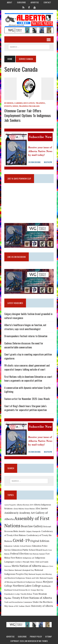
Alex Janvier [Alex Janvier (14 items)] (42, 508)
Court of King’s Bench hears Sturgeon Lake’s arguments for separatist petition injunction (26, 408)
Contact (47, 2)
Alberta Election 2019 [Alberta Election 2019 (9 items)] (25, 505)
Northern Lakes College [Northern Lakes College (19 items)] (27, 586)
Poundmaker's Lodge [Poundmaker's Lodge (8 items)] (12, 594)
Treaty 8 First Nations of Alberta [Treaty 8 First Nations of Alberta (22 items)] (32, 598)
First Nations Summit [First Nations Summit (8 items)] (37, 554)
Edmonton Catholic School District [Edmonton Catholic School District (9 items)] (18, 546)
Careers (18, 103)
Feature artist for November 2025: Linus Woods (27, 399)
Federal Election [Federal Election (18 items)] (19, 554)
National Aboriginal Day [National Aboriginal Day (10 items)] (24, 570)
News (15, 106)
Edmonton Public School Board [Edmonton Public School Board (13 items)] (27, 550)
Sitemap (48, 637)
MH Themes (43, 641)
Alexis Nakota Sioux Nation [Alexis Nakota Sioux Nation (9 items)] (24, 509)
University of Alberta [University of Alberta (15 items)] (42, 606)
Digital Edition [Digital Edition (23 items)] (40, 541)
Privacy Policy (36, 637)
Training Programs (29, 106)
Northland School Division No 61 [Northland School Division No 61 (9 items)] (17, 590)
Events (8, 106)
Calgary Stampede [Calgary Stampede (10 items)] (33, 531)
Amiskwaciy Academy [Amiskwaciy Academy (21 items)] (17, 513)
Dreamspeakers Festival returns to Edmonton (26, 336)
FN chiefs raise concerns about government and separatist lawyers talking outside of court (27, 367)
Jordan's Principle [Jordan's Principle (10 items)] (22, 562)
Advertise (35, 2)
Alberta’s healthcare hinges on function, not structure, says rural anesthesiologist (25, 327)
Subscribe (21, 2)
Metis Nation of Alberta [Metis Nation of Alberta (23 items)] (26, 566)
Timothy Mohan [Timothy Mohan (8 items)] (26, 594)
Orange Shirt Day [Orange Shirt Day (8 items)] (37, 590)
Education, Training (34, 103)
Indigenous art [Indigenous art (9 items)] (28, 558)
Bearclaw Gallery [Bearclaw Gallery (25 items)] (32, 526)
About (10, 2)
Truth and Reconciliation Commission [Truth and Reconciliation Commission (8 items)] (18, 602)
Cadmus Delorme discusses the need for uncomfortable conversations (24, 345)
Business (9, 103)
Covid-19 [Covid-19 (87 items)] (21, 540)
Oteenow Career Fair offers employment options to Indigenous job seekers (28, 115)
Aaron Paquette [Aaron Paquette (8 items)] (10, 505)
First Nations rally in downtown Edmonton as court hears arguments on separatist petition (28, 379)
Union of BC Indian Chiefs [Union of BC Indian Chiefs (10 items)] (19, 606)
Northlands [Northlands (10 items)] (46, 586)
